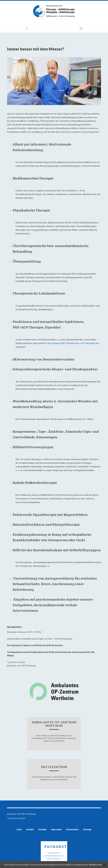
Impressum (56, 829)
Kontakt (43, 829)
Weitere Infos (95, 865)
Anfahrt (30, 829)
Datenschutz (72, 829)
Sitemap (87, 829)
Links (19, 829)
